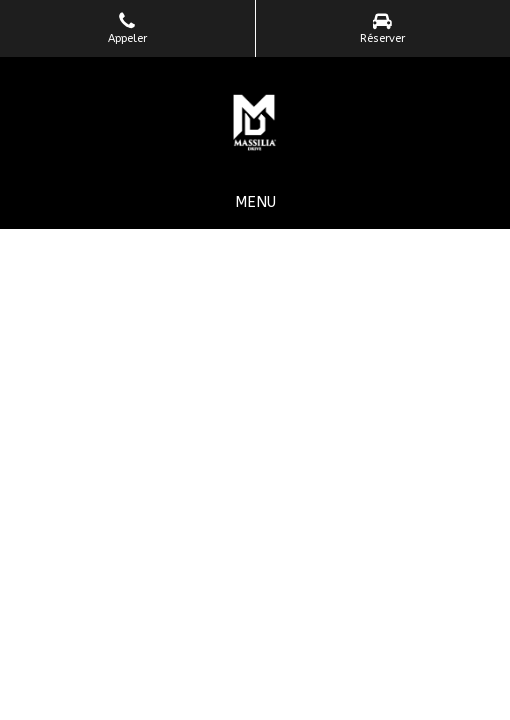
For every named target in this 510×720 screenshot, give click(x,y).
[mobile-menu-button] (255, 202)
